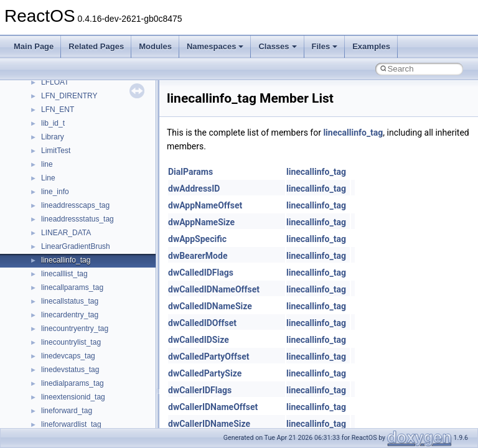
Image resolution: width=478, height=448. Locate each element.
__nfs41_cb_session (75, 263)
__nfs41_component (75, 331)
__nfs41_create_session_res (89, 427)
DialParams (190, 172)
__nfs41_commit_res (76, 317)
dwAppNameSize (201, 222)
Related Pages (96, 46)
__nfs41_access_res (75, 208)
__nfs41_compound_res (81, 372)
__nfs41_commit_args (78, 304)
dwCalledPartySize (205, 373)
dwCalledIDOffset (202, 323)
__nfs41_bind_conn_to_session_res (101, 235)
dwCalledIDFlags (201, 273)
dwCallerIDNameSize (209, 424)
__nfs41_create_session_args (91, 413)
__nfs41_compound (74, 345)
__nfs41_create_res (74, 399)
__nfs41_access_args (77, 194)
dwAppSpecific (197, 239)
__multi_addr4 (65, 126)
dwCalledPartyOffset (209, 357)
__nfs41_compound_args (83, 358)
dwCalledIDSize (199, 340)
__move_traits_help (74, 85)
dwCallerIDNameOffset (213, 407)
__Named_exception (75, 139)
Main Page (34, 46)
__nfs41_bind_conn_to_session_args (103, 222)
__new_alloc (62, 167)
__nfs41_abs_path (72, 180)
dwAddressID (194, 189)
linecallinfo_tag (353, 133)
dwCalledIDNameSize (210, 306)
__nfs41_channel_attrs (79, 276)
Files (325, 46)
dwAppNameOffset (205, 205)
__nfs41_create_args (76, 386)
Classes (277, 46)
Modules (155, 46)
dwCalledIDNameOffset (214, 289)
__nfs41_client (65, 290)
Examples (371, 46)
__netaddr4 (60, 153)
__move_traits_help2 (76, 112)
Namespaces (215, 46)
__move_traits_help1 (76, 98)
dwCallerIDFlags (200, 390)
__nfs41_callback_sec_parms (90, 249)
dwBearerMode (198, 256)
